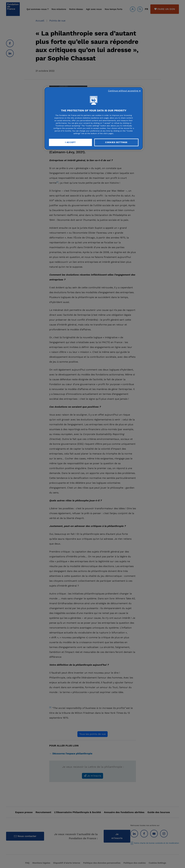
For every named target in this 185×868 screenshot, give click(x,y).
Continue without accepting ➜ (124, 91)
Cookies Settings (116, 142)
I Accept (70, 142)
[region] (94, 119)
